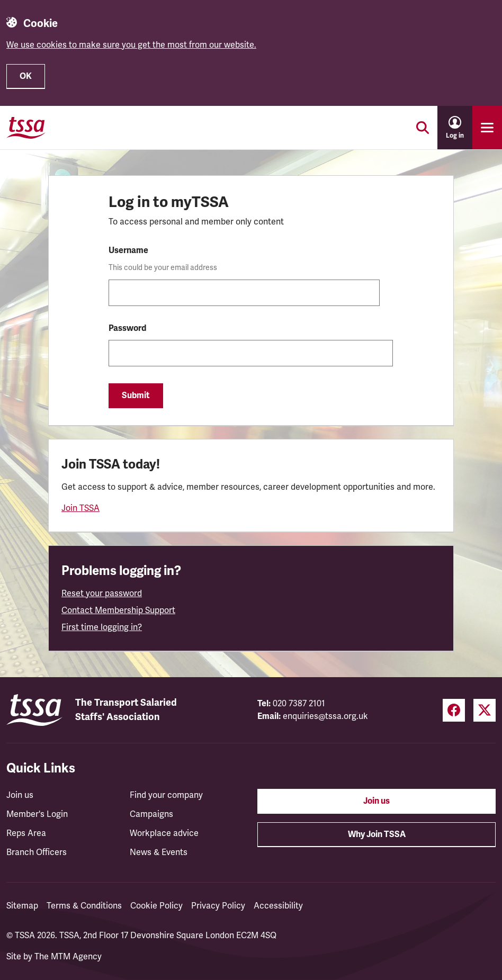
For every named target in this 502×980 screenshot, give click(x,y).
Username (128, 250)
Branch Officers (37, 852)
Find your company (166, 795)
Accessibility (278, 906)
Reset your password (102, 594)
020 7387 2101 (299, 704)
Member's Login (37, 814)
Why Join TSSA (377, 834)
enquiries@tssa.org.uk (325, 716)
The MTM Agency (68, 957)
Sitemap (22, 906)
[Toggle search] (423, 128)
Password (127, 328)
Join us (20, 795)
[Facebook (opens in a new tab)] (454, 710)
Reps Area (26, 833)
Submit (136, 395)
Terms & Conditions (84, 906)
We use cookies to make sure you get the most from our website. (131, 45)
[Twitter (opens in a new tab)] (485, 710)
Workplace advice (164, 833)
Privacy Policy (218, 906)
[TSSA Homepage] (26, 128)
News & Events (159, 852)
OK (26, 76)
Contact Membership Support (118, 610)
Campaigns (151, 814)
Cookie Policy (156, 906)
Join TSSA (80, 508)
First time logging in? (102, 627)
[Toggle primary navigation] (487, 128)
